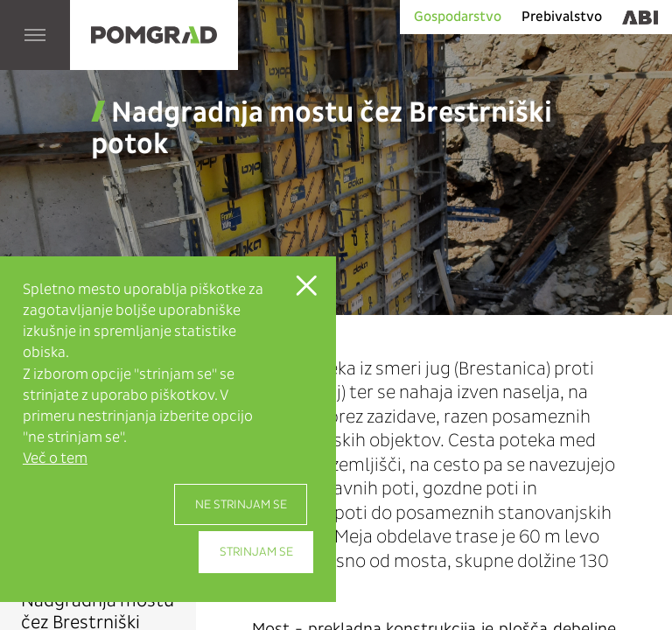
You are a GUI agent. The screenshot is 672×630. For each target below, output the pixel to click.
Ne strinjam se (241, 504)
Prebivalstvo (562, 16)
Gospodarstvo (458, 16)
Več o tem (55, 458)
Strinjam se (256, 552)
